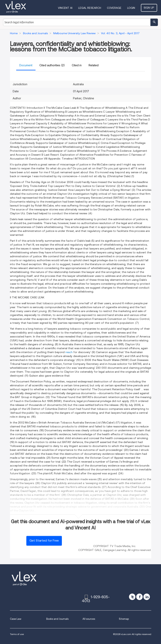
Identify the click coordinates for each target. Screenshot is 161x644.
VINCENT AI (66, 8)
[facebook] (139, 597)
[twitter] (132, 597)
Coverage (115, 8)
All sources (89, 619)
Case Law (16, 619)
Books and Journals (57, 619)
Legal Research (90, 8)
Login (132, 8)
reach (69, 352)
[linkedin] (147, 597)
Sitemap (124, 619)
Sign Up (149, 8)
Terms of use (17, 634)
